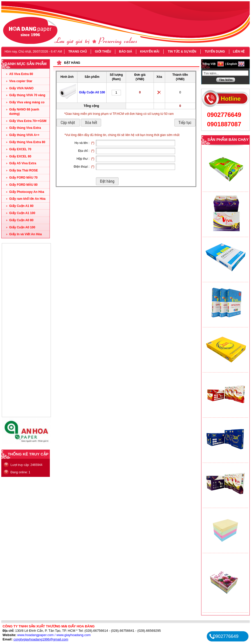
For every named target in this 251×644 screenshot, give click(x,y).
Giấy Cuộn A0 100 (22, 227)
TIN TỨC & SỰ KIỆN (182, 52)
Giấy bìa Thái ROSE (24, 170)
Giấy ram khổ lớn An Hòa (27, 199)
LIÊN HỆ (239, 52)
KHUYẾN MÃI (150, 52)
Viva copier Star (21, 81)
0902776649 (224, 115)
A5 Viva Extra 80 (21, 74)
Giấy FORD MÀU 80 (23, 185)
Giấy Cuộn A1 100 (22, 213)
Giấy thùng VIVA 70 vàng (27, 95)
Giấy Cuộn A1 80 (21, 206)
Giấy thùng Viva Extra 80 (27, 142)
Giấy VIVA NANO (21, 88)
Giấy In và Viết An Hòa (25, 234)
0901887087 (224, 124)
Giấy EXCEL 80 (20, 156)
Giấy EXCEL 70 (20, 149)
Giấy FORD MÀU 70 (23, 178)
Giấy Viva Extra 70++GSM (28, 121)
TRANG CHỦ (77, 52)
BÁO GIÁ (125, 52)
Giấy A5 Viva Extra (23, 163)
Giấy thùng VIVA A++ (24, 135)
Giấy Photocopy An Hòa (27, 192)
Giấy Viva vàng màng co (27, 102)
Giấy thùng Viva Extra (25, 128)
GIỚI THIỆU (103, 52)
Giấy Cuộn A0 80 (21, 220)
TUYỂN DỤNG (215, 52)
